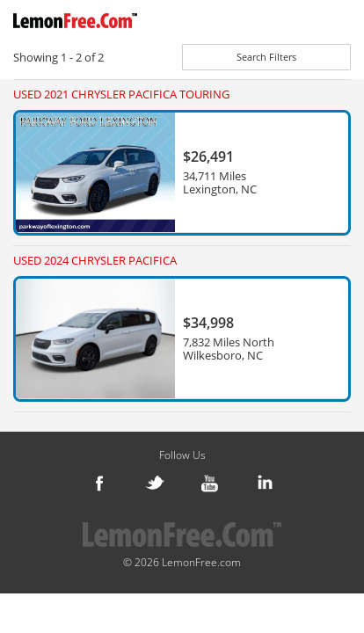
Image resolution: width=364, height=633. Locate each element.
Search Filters (266, 57)
